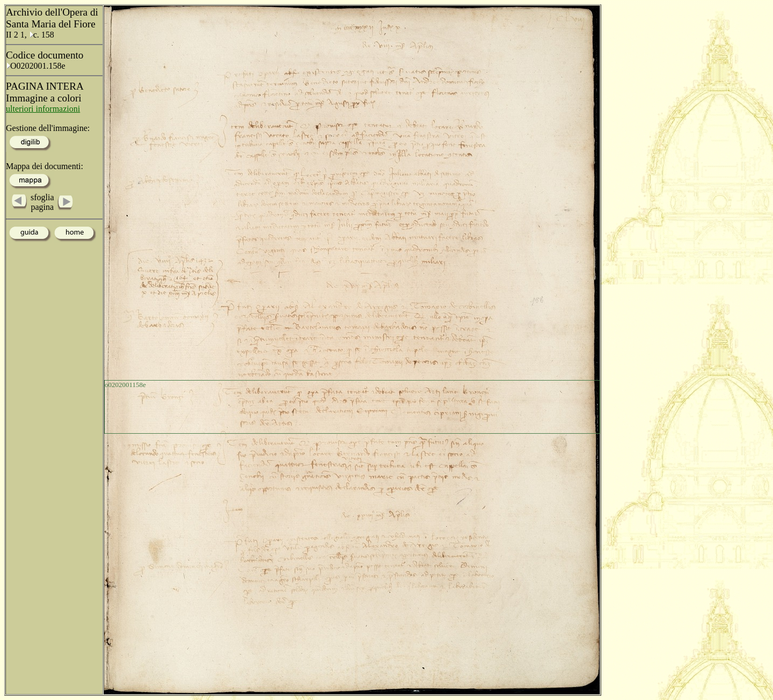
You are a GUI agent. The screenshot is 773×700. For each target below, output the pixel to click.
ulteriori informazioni (43, 109)
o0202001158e (125, 385)
